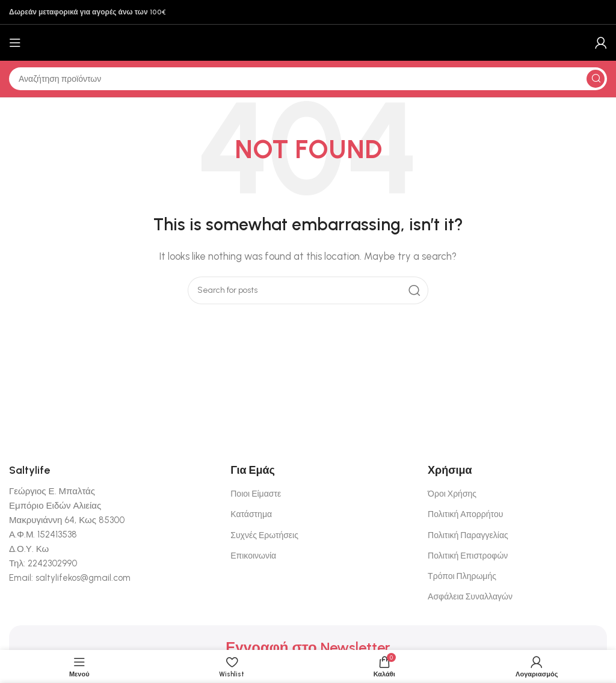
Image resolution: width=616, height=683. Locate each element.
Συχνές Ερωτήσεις (264, 535)
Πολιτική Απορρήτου (465, 514)
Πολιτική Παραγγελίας (468, 535)
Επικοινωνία (253, 556)
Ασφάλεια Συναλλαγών (470, 597)
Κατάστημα (251, 514)
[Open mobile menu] (15, 43)
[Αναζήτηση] (308, 79)
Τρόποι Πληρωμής (462, 576)
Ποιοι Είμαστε (256, 494)
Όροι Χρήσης (452, 494)
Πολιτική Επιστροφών (468, 556)
